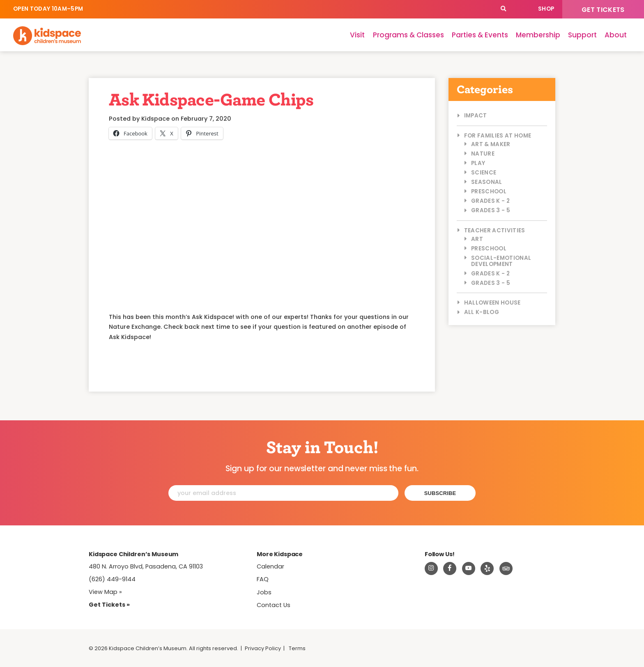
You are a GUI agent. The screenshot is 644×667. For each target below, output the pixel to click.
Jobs (264, 592)
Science (484, 173)
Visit (357, 35)
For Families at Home (498, 136)
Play (478, 163)
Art (477, 239)
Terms (297, 648)
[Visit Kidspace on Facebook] (450, 568)
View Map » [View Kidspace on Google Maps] (105, 592)
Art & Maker (491, 144)
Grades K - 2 (490, 201)
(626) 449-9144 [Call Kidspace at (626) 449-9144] (112, 579)
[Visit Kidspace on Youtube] (469, 568)
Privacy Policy (263, 648)
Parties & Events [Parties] (480, 35)
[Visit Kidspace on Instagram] (431, 568)
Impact (476, 116)
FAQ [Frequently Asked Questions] (263, 579)
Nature (483, 154)
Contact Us (274, 605)
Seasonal (487, 182)
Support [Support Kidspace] (582, 35)
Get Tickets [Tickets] (603, 10)
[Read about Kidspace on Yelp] (487, 568)
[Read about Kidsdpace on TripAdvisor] (506, 568)
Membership (538, 35)
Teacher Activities (495, 230)
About (616, 35)
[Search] (503, 9)
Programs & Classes (408, 35)
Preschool (489, 191)
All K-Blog (482, 312)
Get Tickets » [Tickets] (109, 605)
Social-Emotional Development (501, 261)
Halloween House (492, 303)
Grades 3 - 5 (491, 210)
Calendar (521, 9)
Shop (546, 9)
